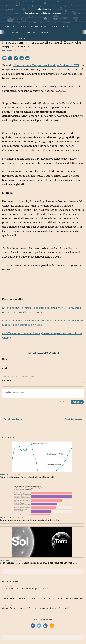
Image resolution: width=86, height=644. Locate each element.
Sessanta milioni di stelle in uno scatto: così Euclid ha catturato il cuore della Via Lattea (43, 598)
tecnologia (17, 33)
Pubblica (77, 402)
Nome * (6, 359)
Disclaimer (64, 402)
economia (34, 27)
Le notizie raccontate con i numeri (43, 13)
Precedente (12, 419)
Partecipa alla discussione (43, 353)
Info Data (43, 9)
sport (6, 33)
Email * (5, 368)
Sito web (7, 381)
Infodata (7, 50)
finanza (45, 27)
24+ (13, 27)
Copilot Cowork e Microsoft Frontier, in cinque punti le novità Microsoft (36, 608)
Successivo (74, 419)
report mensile (32, 133)
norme (55, 27)
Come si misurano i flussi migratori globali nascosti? (27, 477)
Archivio (42, 33)
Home (6, 27)
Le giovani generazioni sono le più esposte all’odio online (30, 520)
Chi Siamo (30, 33)
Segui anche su (43, 620)
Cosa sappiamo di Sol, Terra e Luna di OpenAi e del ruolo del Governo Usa (38, 563)
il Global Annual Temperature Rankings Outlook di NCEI (46, 65)
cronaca (22, 27)
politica (65, 27)
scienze (75, 27)
